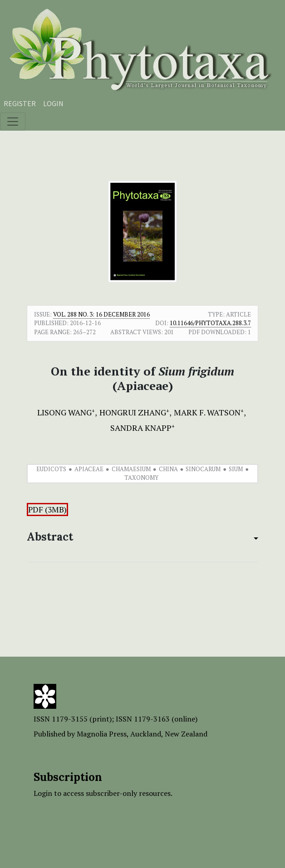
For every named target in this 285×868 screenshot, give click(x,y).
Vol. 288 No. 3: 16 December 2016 (101, 314)
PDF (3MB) (47, 510)
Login (53, 103)
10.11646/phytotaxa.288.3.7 (210, 323)
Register (20, 103)
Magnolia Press (102, 734)
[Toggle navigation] (13, 122)
